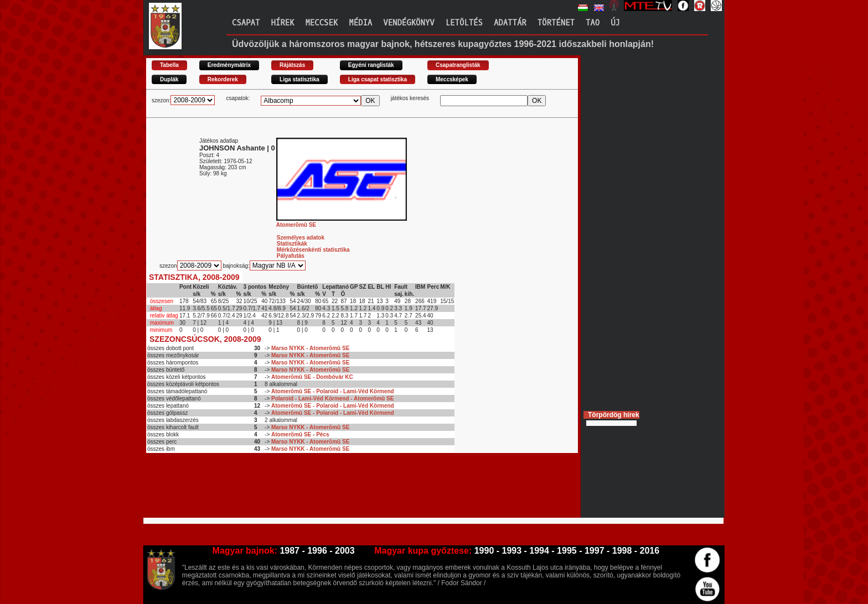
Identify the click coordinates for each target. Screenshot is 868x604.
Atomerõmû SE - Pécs (300, 434)
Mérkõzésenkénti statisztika (313, 250)
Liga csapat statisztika (378, 79)
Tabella (169, 65)
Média (360, 23)
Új (615, 23)
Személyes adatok (301, 238)
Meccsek (321, 23)
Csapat (246, 23)
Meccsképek (452, 79)
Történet (556, 23)
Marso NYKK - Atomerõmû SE (310, 348)
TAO (593, 23)
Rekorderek (223, 79)
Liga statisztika (299, 79)
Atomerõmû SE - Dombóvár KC (312, 377)
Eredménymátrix (229, 65)
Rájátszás (292, 65)
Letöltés (464, 23)
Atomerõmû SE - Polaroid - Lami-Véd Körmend (333, 391)
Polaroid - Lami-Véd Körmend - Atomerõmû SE (332, 399)
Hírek (282, 23)
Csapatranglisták (458, 65)
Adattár (510, 23)
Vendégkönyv (409, 23)
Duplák (169, 79)
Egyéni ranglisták (371, 65)
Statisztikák (292, 244)
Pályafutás (291, 256)
